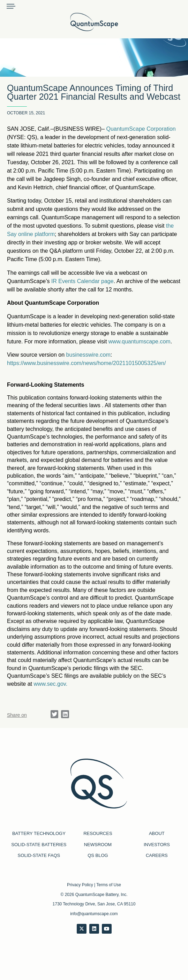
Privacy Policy (80, 885)
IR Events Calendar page (82, 281)
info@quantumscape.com (94, 914)
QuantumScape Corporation (141, 129)
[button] (55, 714)
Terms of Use (109, 885)
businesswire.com (88, 355)
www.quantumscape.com (140, 341)
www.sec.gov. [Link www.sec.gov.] (50, 684)
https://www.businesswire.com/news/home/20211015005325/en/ (86, 363)
